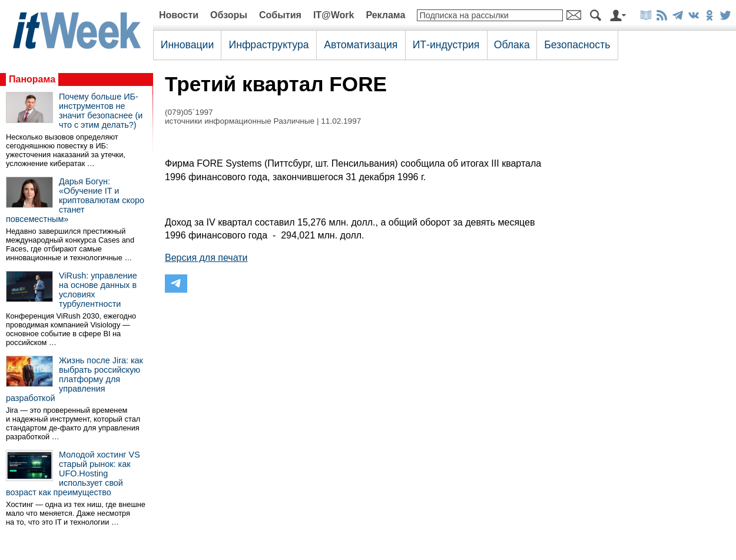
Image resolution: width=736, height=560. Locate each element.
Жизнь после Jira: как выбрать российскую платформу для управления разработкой (74, 379)
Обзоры (229, 15)
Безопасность (577, 45)
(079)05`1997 (189, 112)
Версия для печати (206, 258)
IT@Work (334, 15)
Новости (179, 15)
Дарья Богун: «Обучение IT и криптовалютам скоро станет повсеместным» (75, 200)
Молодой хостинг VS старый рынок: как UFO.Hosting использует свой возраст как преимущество (73, 473)
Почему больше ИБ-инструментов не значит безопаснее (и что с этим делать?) (101, 111)
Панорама (32, 79)
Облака (512, 45)
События (280, 15)
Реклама (385, 15)
